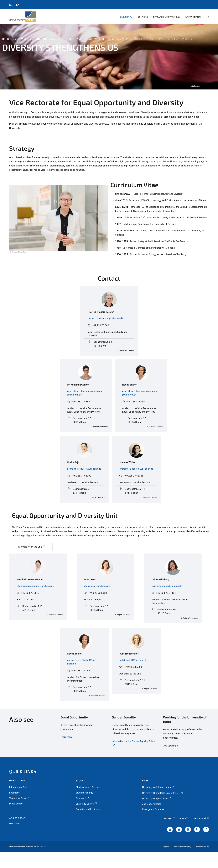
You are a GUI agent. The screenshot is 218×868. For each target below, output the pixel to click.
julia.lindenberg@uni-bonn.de (167, 586)
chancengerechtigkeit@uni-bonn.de (35, 586)
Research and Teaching (166, 17)
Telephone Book (20, 798)
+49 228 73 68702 (81, 476)
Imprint (166, 847)
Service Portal (201, 818)
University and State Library (158, 787)
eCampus (170, 818)
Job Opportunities (152, 804)
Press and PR (16, 804)
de (11, 5)
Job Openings (170, 746)
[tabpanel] (109, 57)
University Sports (87, 804)
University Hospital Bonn (157, 798)
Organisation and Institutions (55, 39)
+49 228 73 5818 (30, 593)
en (18, 5)
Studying (143, 17)
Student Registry (84, 793)
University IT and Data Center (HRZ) (163, 793)
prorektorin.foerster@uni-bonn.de (105, 318)
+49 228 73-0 (17, 818)
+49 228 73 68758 (133, 476)
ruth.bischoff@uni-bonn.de (133, 660)
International (193, 17)
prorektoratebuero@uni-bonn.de (84, 469)
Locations (14, 793)
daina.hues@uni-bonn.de (97, 586)
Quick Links (23, 771)
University (126, 17)
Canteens (83, 798)
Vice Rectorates (106, 39)
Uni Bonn (8, 39)
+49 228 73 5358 (98, 593)
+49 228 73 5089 (133, 667)
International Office (19, 787)
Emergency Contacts (153, 809)
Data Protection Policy (182, 847)
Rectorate (86, 39)
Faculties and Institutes (88, 809)
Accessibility (202, 847)
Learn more (66, 737)
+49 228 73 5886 (101, 325)
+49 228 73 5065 (136, 402)
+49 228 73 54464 (166, 593)
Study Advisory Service (88, 787)
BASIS (184, 818)
